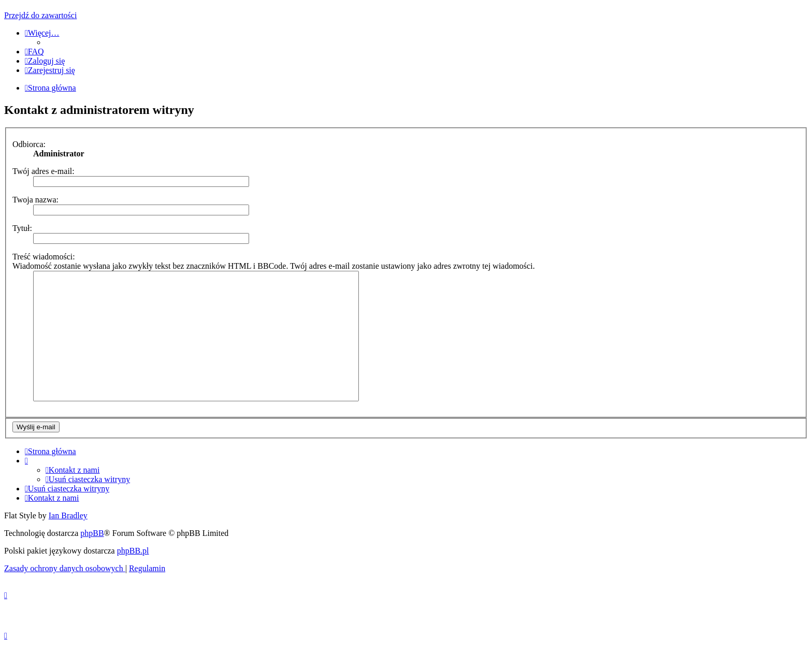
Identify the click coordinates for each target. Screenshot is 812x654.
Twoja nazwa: (35, 200)
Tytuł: (22, 228)
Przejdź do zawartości (40, 15)
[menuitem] (34, 52)
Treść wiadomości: (44, 257)
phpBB (92, 533)
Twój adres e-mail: (44, 171)
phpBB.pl (133, 551)
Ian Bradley (68, 515)
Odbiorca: (29, 144)
